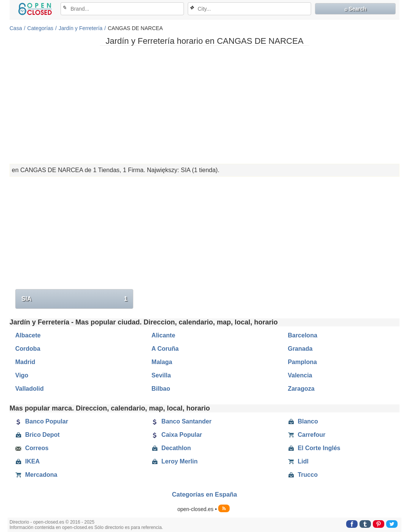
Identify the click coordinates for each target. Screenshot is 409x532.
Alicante (163, 335)
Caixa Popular (177, 435)
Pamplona (302, 362)
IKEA (27, 462)
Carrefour (307, 435)
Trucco (303, 475)
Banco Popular (42, 422)
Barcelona (303, 335)
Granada (300, 349)
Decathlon (171, 448)
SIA (74, 299)
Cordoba (28, 349)
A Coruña (165, 349)
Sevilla (161, 375)
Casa (16, 28)
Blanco (303, 422)
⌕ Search (355, 9)
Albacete (28, 335)
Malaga (162, 362)
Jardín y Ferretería (81, 28)
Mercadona (36, 475)
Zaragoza (301, 389)
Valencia (300, 375)
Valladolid (30, 389)
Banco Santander (182, 422)
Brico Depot (38, 435)
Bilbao (161, 389)
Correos (32, 448)
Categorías (40, 28)
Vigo (22, 375)
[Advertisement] (204, 105)
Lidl (298, 462)
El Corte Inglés (314, 448)
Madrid (25, 362)
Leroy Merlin (175, 462)
